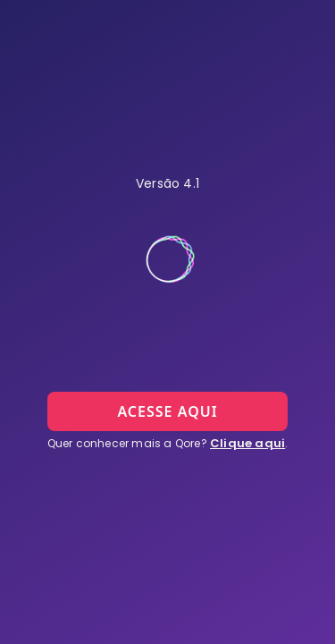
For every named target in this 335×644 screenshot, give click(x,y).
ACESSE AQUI (167, 411)
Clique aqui (247, 443)
